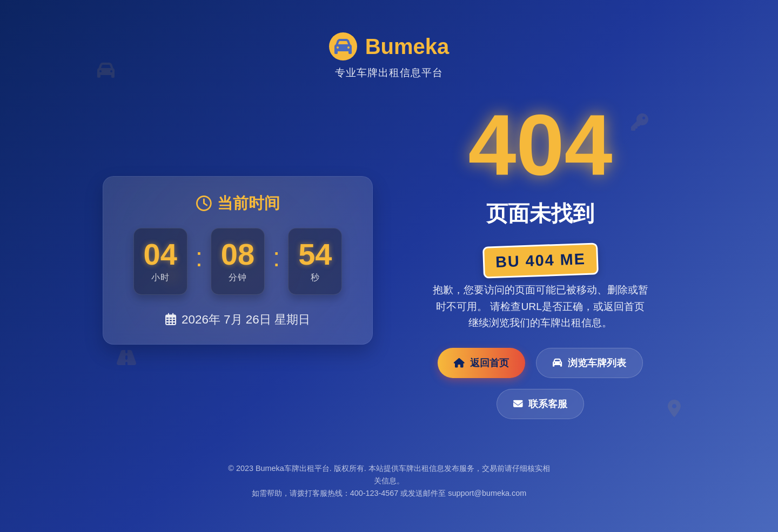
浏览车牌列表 (589, 363)
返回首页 (481, 363)
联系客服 (540, 404)
